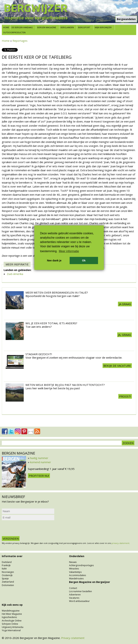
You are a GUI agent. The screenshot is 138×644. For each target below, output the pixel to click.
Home (6, 27)
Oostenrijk (7, 575)
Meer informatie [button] (69, 251)
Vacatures (74, 598)
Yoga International (11, 630)
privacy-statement (120, 543)
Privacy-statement (73, 638)
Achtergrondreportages (81, 565)
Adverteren (75, 595)
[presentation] (29, 528)
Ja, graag (125, 335)
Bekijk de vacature (117, 366)
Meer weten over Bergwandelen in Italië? (57, 292)
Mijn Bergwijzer (103, 27)
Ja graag (125, 304)
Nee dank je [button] (54, 260)
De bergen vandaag (22, 27)
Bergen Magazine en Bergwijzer (90, 582)
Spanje (5, 579)
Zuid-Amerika (15, 274)
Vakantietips (75, 572)
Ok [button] (84, 260)
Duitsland (7, 562)
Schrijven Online (10, 624)
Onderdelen (77, 556)
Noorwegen (8, 572)
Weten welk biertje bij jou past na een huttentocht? (65, 385)
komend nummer (41, 462)
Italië (4, 569)
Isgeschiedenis (9, 617)
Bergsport (84, 27)
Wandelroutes (76, 579)
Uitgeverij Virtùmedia (13, 627)
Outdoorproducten (14, 32)
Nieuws (73, 562)
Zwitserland (8, 582)
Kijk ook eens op (12, 605)
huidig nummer (39, 458)
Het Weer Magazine (12, 614)
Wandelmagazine (11, 611)
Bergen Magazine (47, 27)
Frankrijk (6, 565)
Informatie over (12, 556)
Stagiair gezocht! (39, 354)
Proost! (125, 396)
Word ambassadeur (79, 601)
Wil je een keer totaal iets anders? (51, 323)
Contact (73, 588)
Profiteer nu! (39, 476)
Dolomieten (8, 585)
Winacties (74, 569)
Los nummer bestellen (80, 591)
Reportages (20, 41)
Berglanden (67, 27)
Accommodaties (78, 575)
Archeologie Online (12, 621)
